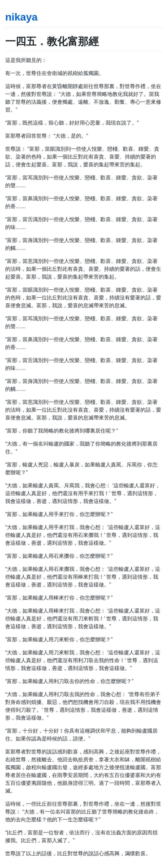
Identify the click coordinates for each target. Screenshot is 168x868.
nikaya (21, 17)
